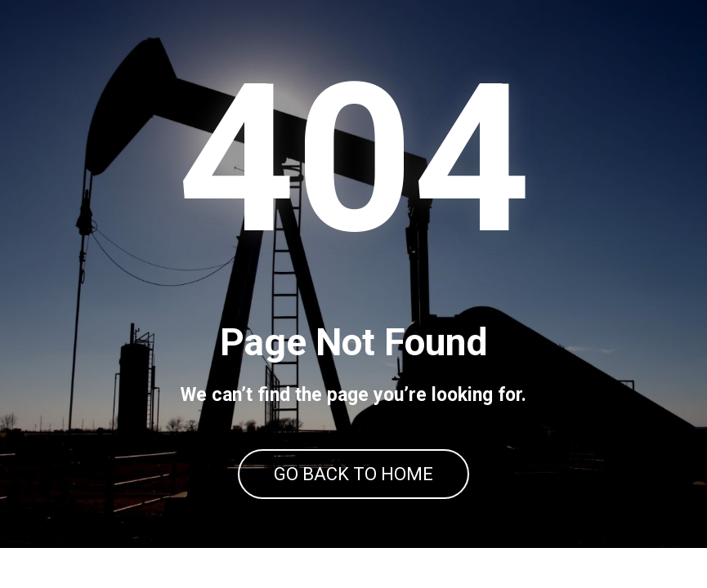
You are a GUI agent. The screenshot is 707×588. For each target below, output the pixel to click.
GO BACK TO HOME (353, 474)
